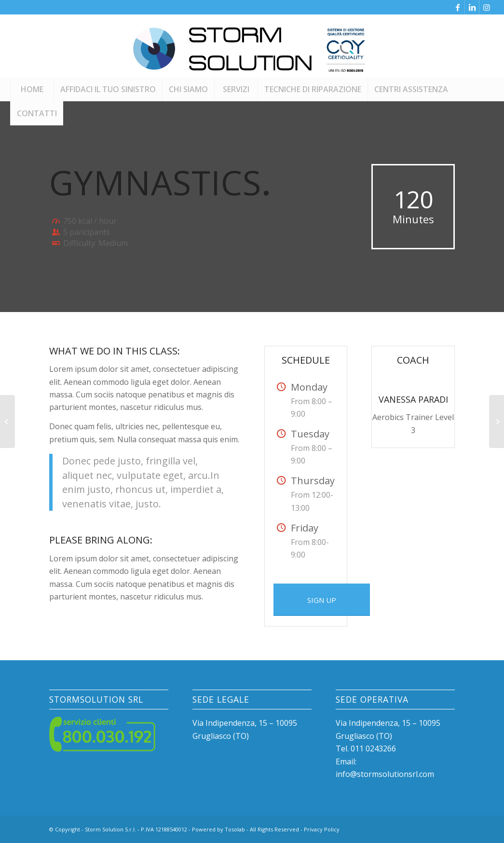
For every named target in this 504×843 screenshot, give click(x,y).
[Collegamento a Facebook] (457, 7)
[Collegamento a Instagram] (487, 7)
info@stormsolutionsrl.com (385, 774)
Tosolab (235, 829)
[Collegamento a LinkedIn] (472, 7)
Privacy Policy (322, 829)
